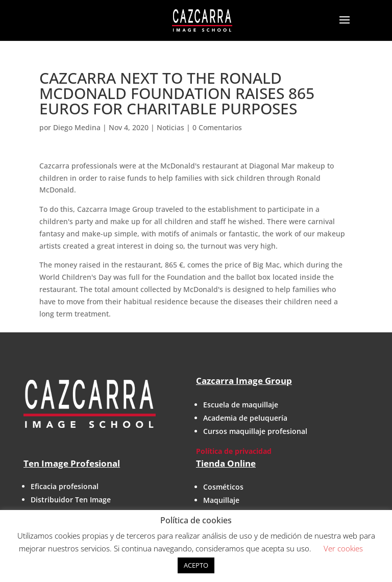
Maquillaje (221, 500)
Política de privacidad (234, 451)
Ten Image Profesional (72, 463)
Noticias (170, 127)
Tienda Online (226, 463)
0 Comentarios (217, 127)
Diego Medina (77, 127)
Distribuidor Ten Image (71, 500)
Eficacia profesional (65, 486)
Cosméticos (223, 487)
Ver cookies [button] (343, 548)
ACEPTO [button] (196, 565)
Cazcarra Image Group (244, 381)
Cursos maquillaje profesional (255, 431)
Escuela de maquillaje (241, 405)
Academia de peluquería (245, 418)
